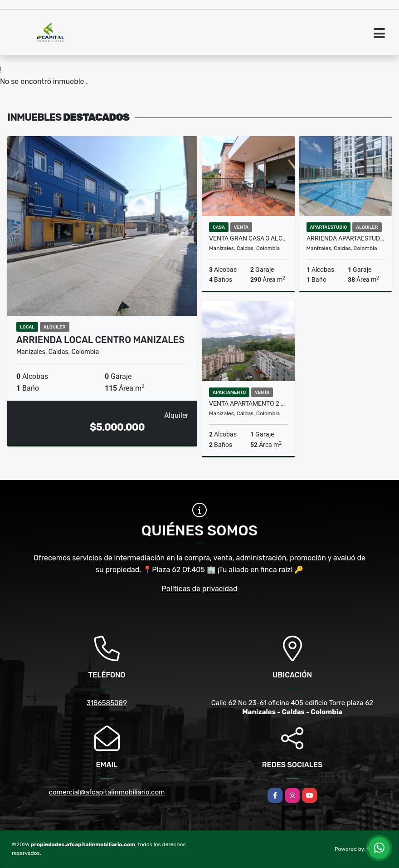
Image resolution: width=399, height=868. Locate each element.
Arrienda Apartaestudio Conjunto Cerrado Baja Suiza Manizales (346, 238)
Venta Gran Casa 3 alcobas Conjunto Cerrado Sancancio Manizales (248, 238)
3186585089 (107, 703)
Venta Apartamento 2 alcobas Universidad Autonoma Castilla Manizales (248, 403)
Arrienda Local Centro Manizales (100, 340)
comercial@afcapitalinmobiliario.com (107, 792)
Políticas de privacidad (200, 589)
